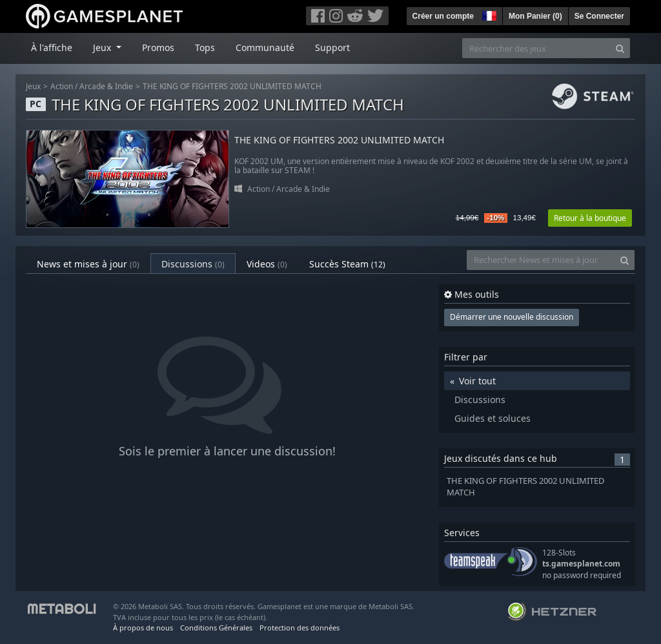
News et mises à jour (88, 264)
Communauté (265, 47)
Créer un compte (443, 16)
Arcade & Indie (106, 86)
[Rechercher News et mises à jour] (541, 260)
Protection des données (300, 628)
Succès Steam (347, 264)
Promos (158, 47)
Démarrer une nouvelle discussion (512, 317)
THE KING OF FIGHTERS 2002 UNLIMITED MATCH (232, 86)
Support (332, 47)
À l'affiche (52, 47)
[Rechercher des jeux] (536, 48)
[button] (488, 14)
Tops (205, 47)
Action (62, 86)
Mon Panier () (535, 16)
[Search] (620, 48)
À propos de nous (143, 628)
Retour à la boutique (590, 218)
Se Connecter (599, 16)
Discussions (193, 264)
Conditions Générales (216, 628)
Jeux (33, 86)
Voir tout (477, 381)
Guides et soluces (493, 418)
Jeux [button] (103, 47)
